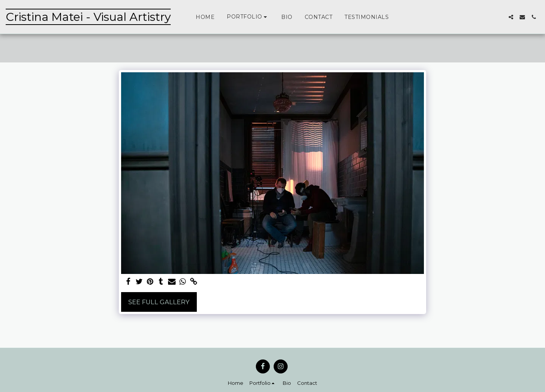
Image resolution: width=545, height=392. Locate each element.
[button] (248, 17)
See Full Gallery (159, 302)
